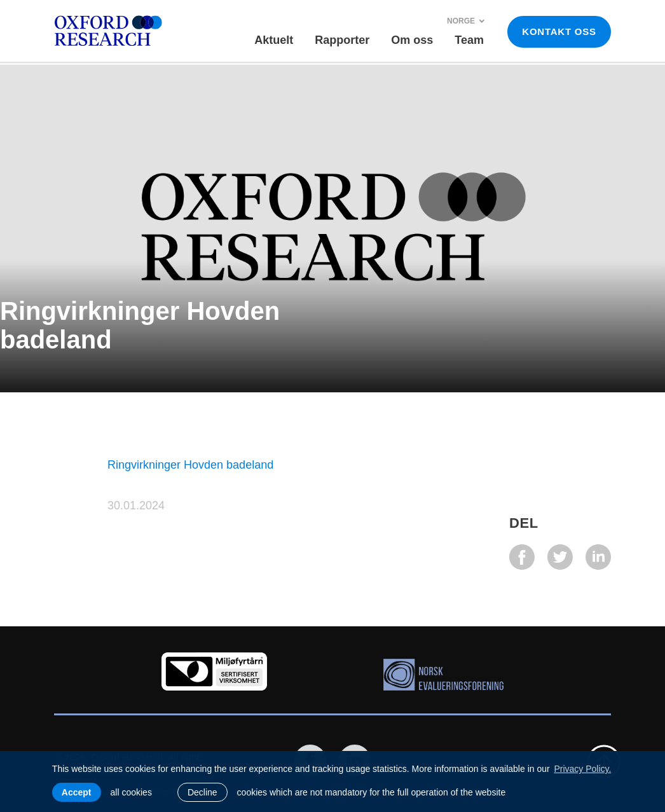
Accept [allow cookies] (77, 792)
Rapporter (342, 40)
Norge (466, 21)
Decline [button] (202, 792)
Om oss (412, 40)
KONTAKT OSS (559, 31)
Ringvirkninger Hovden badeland (190, 465)
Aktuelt (274, 40)
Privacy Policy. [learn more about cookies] (582, 769)
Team (469, 40)
